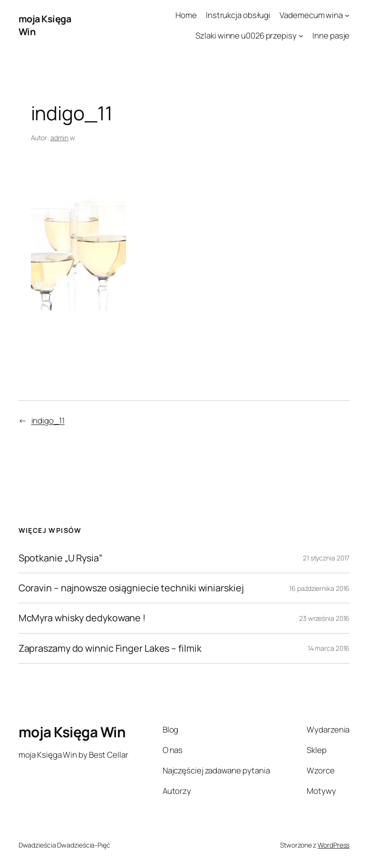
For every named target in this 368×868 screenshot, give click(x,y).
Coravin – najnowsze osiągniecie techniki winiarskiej (131, 588)
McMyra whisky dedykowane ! (82, 618)
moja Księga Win (72, 732)
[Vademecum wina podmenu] (347, 15)
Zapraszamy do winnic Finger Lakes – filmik (110, 648)
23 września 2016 (324, 618)
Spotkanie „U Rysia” (60, 558)
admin (60, 138)
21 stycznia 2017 (326, 558)
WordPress (334, 845)
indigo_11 (48, 420)
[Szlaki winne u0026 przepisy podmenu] (301, 36)
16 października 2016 (319, 588)
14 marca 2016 (329, 648)
